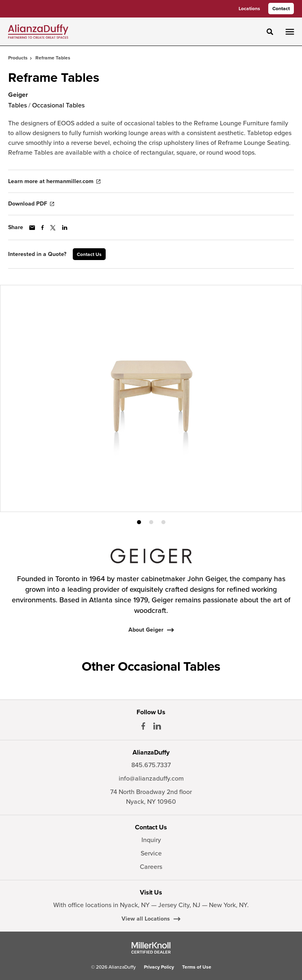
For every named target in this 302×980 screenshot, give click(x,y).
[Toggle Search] (270, 32)
